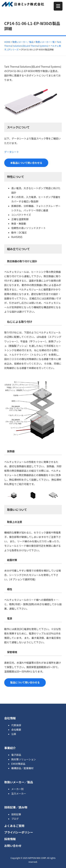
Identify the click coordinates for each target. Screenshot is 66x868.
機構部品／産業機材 (22, 768)
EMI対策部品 (18, 764)
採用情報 (10, 839)
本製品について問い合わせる (26, 163)
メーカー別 (17, 789)
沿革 (14, 734)
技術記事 (16, 814)
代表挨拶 (16, 725)
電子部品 (16, 755)
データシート (12, 152)
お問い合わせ (13, 846)
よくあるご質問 (14, 826)
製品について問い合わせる (25, 682)
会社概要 (16, 730)
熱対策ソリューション (24, 759)
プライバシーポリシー (19, 832)
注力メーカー (19, 793)
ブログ (15, 819)
